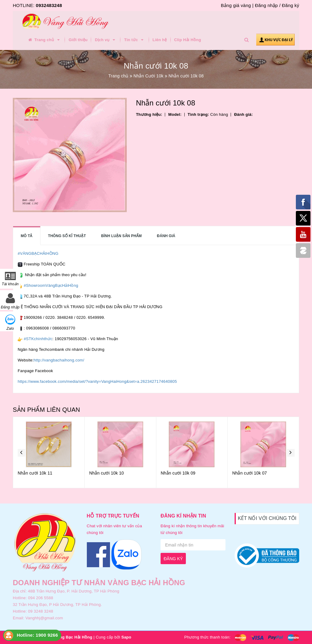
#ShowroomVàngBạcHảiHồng (51, 285)
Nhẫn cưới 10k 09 (178, 473)
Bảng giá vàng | (237, 5)
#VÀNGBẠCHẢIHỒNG (38, 253)
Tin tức (135, 40)
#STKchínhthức (38, 339)
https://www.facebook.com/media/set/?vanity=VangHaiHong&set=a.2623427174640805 (97, 381)
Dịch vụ (106, 40)
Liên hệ (160, 40)
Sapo (126, 637)
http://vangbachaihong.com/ (59, 360)
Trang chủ (44, 40)
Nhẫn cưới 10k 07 (250, 473)
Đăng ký (291, 5)
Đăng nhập (266, 5)
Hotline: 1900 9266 (37, 635)
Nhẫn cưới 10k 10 (107, 473)
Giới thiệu (78, 40)
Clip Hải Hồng (188, 40)
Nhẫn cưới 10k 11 (35, 473)
